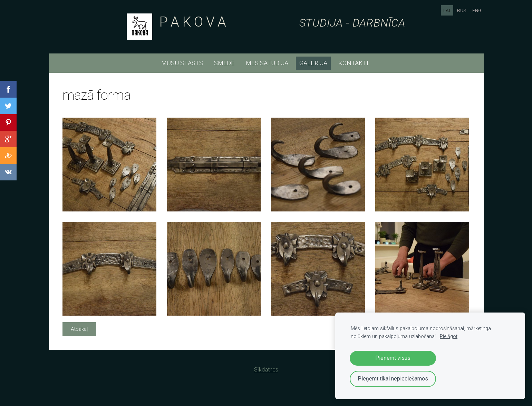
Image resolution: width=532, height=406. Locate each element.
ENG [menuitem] (477, 10)
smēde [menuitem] (224, 63)
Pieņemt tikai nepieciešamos (393, 379)
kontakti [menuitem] (353, 63)
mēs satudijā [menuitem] (267, 63)
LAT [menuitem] (447, 10)
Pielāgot (449, 336)
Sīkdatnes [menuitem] (266, 370)
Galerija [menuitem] (313, 63)
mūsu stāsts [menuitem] (182, 63)
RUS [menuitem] (462, 10)
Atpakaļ (79, 329)
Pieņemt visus (393, 358)
